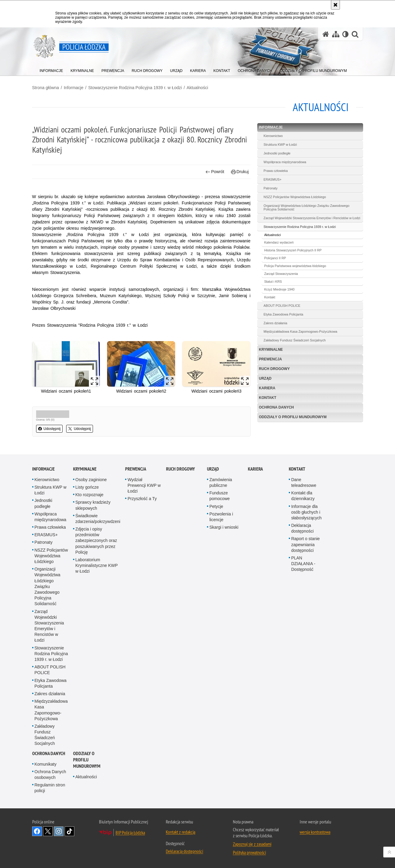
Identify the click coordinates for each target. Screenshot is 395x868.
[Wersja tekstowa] (346, 34)
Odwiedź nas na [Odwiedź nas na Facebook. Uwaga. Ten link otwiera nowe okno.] (37, 831)
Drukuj (240, 172)
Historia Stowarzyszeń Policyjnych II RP (293, 250)
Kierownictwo (273, 136)
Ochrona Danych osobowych (50, 775)
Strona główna (46, 88)
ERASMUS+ (273, 179)
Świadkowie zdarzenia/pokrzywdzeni (98, 519)
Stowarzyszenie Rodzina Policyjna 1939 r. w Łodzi (135, 88)
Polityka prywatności (249, 852)
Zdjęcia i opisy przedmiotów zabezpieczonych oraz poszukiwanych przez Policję (96, 541)
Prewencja (271, 359)
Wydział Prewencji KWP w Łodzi (144, 485)
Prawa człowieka (276, 171)
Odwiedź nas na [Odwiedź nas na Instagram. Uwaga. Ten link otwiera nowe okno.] (59, 831)
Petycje (216, 506)
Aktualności (197, 88)
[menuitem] (51, 69)
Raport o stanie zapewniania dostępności (306, 544)
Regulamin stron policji (50, 788)
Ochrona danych (276, 407)
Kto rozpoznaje (89, 495)
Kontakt (270, 297)
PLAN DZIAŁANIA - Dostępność (303, 564)
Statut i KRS (273, 282)
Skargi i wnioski (224, 527)
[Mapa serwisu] (336, 34)
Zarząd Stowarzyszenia (281, 274)
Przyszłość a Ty (142, 499)
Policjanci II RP (275, 258)
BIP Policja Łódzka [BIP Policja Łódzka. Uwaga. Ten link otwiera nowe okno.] (130, 832)
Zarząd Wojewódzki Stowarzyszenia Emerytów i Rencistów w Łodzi (312, 218)
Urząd (265, 378)
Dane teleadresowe (304, 482)
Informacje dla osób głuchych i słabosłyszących (306, 512)
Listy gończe (87, 487)
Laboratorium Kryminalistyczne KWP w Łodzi (97, 565)
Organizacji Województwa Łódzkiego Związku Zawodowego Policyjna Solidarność (306, 207)
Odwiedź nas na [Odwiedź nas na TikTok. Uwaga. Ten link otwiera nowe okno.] (69, 831)
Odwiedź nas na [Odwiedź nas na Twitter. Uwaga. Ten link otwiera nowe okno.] (48, 831)
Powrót (215, 172)
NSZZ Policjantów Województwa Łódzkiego (295, 197)
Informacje (74, 88)
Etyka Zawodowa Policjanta (283, 314)
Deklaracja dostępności (302, 528)
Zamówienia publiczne (221, 482)
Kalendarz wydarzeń (279, 242)
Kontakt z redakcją (181, 832)
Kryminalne (271, 350)
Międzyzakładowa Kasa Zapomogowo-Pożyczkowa (300, 331)
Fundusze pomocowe (220, 496)
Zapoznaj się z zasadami (252, 844)
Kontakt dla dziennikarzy (303, 496)
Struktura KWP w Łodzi (280, 145)
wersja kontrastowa (315, 832)
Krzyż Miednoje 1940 (279, 289)
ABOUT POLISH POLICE (282, 306)
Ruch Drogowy (275, 369)
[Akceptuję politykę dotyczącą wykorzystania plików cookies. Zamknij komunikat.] (335, 5)
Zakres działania (275, 323)
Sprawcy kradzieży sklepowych (93, 505)
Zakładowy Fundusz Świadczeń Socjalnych (295, 340)
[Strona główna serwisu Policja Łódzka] (326, 34)
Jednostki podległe (277, 153)
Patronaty (270, 188)
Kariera (267, 388)
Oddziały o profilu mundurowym (293, 417)
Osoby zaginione (91, 480)
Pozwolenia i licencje (221, 517)
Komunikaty (46, 764)
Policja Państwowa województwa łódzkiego (295, 266)
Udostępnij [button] (49, 429)
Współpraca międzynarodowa (285, 162)
